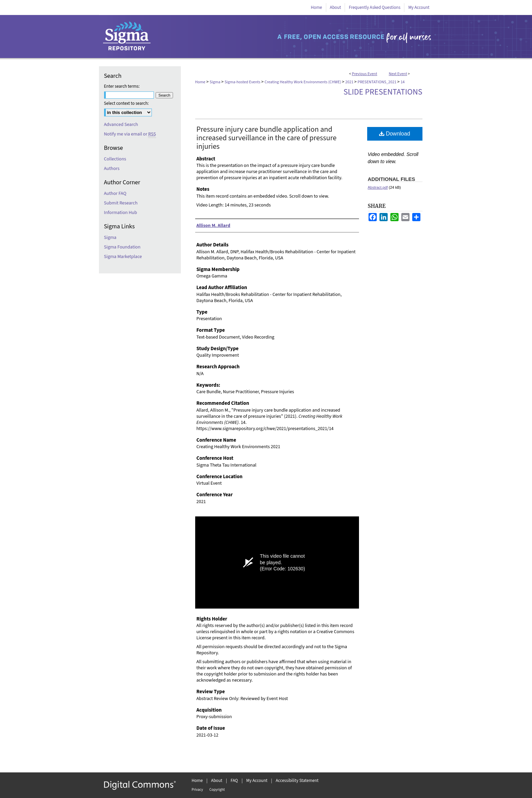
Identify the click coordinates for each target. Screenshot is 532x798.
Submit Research (121, 203)
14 (403, 82)
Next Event (398, 74)
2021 (350, 82)
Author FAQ (115, 194)
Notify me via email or (130, 134)
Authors (112, 169)
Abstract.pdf (378, 187)
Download (395, 134)
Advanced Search (121, 125)
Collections (115, 159)
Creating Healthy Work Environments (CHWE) (303, 82)
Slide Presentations (383, 92)
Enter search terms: (122, 86)
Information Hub (121, 213)
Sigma (215, 82)
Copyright (217, 790)
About (217, 781)
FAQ (234, 781)
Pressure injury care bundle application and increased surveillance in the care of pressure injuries (267, 138)
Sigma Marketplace (123, 257)
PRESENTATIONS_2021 (377, 82)
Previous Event (364, 74)
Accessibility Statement (297, 781)
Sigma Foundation (122, 247)
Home (200, 82)
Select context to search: (127, 103)
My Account (257, 781)
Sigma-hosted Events (243, 82)
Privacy (197, 790)
